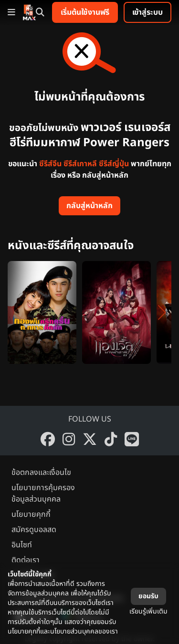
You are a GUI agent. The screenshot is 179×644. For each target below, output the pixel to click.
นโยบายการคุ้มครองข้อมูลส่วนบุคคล (43, 493)
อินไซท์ (22, 545)
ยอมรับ (148, 596)
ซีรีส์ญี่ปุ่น (114, 164)
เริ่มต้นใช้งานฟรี (85, 12)
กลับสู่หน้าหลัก (89, 206)
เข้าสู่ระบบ (147, 12)
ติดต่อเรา (26, 560)
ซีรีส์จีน (50, 164)
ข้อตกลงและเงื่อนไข (41, 473)
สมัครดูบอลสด (34, 530)
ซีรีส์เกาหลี (80, 164)
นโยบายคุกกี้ (31, 514)
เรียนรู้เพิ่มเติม (148, 611)
